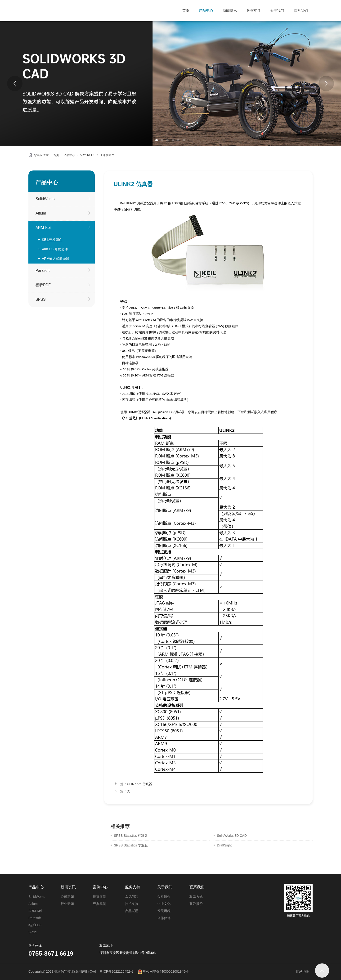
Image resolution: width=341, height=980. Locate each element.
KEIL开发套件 (105, 155)
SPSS (41, 299)
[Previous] (15, 83)
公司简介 (164, 897)
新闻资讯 (230, 11)
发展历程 (164, 911)
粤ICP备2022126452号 (116, 971)
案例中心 (100, 887)
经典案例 (99, 904)
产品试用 (132, 911)
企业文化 (164, 904)
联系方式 (196, 897)
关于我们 (277, 11)
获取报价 (196, 904)
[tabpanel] (170, 83)
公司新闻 (67, 897)
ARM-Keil (86, 155)
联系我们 (301, 11)
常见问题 (132, 897)
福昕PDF (43, 285)
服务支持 (253, 11)
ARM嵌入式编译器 (56, 259)
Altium (41, 213)
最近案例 (99, 897)
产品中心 (206, 11)
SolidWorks (45, 199)
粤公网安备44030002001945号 (166, 971)
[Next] (326, 83)
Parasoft (43, 271)
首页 (186, 11)
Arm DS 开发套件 (55, 249)
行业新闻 (67, 904)
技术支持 (132, 904)
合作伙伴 (164, 918)
